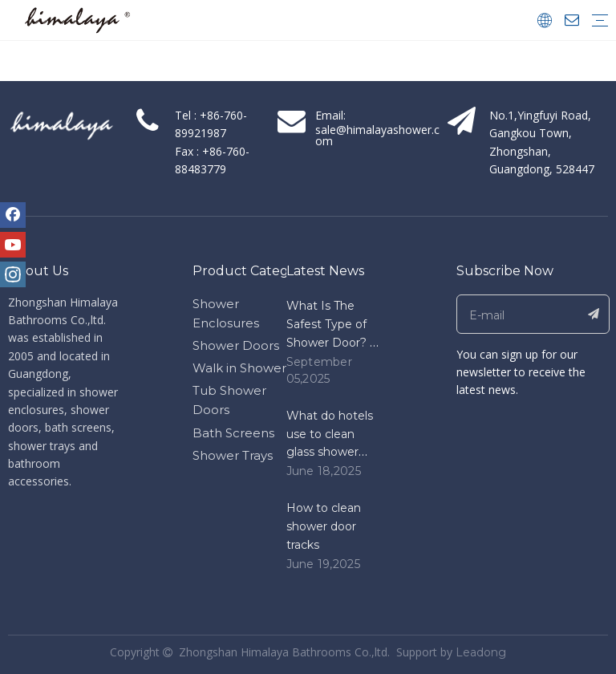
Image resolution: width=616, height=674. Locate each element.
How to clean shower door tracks (324, 526)
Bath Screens (233, 433)
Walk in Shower (239, 368)
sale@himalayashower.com (377, 135)
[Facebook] (13, 215)
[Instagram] (13, 274)
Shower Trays (233, 455)
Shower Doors (236, 345)
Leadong (481, 652)
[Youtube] (13, 245)
